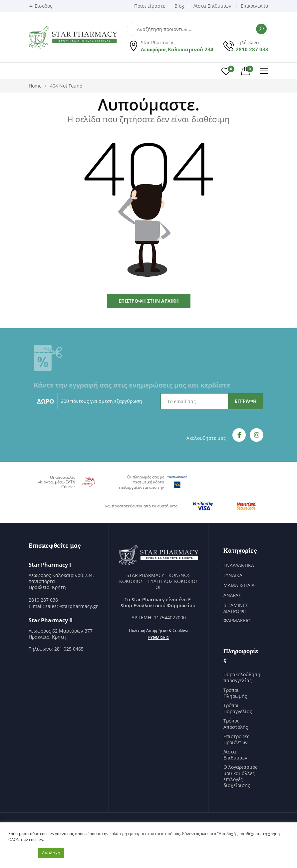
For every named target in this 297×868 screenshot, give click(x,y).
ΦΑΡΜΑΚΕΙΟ (237, 621)
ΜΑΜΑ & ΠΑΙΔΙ (240, 585)
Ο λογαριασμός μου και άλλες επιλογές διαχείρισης (240, 776)
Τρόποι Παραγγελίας (238, 709)
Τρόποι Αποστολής (236, 724)
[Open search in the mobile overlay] (198, 29)
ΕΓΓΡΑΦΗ (246, 401)
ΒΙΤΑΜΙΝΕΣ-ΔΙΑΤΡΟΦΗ (237, 608)
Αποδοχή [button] (51, 853)
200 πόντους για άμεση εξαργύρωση (102, 401)
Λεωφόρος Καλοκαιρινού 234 (177, 49)
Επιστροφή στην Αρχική (149, 301)
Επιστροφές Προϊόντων (236, 739)
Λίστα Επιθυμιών (235, 755)
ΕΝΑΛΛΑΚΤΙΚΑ (239, 565)
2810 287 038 (252, 49)
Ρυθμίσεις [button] (159, 637)
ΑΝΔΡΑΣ (232, 595)
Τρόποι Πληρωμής (235, 693)
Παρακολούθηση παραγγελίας (242, 678)
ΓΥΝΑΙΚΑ (233, 575)
